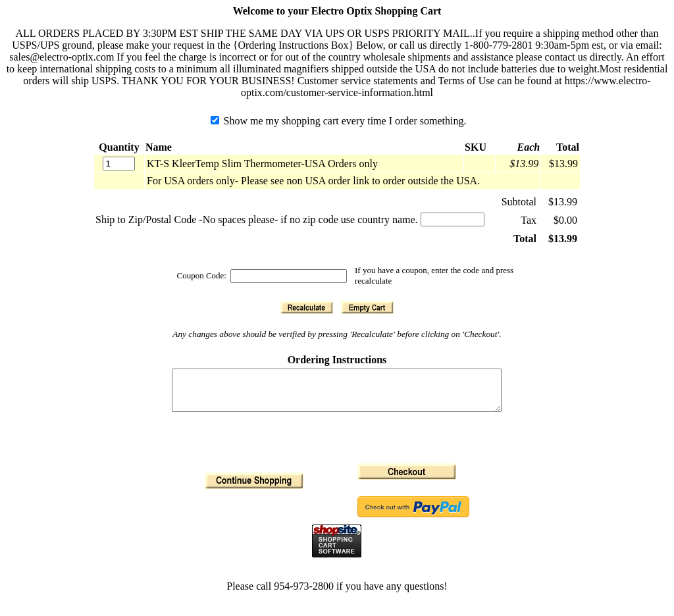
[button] (307, 307)
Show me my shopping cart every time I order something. (339, 121)
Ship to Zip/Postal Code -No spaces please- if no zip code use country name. (257, 219)
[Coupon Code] (289, 276)
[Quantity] (119, 164)
